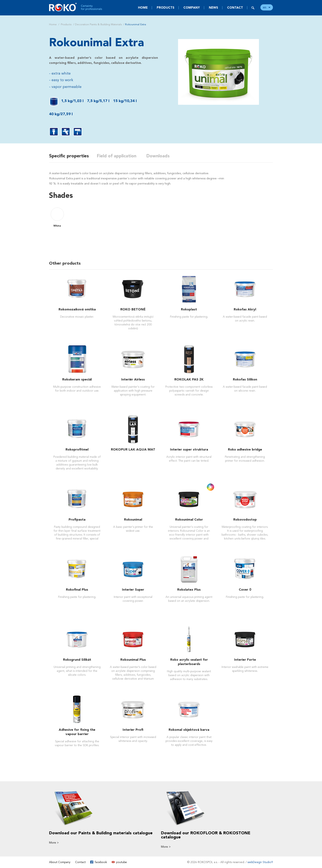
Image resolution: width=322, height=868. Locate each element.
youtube (121, 862)
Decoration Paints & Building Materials (98, 24)
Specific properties (69, 156)
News (213, 8)
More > (54, 843)
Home (143, 8)
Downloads (162, 156)
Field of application (119, 156)
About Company (60, 862)
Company (192, 8)
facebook (101, 862)
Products (166, 8)
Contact (235, 8)
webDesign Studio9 (260, 862)
